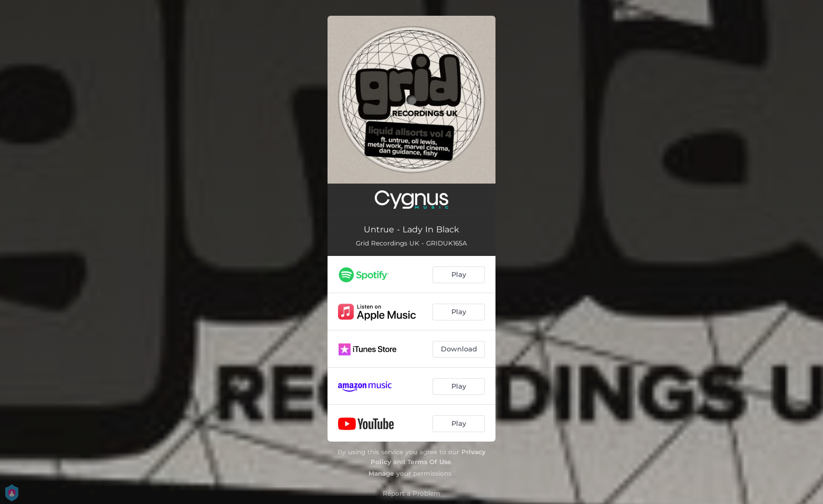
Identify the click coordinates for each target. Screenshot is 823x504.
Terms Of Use (429, 462)
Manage (381, 473)
